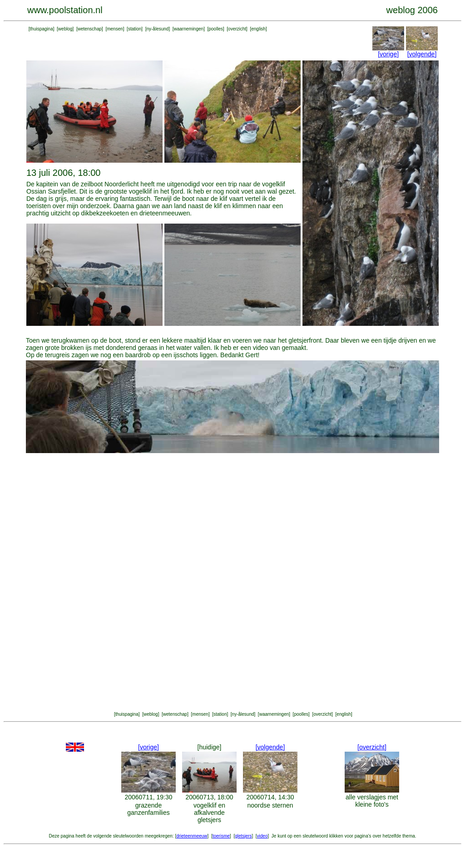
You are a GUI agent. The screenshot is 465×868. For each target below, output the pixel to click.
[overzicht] (372, 747)
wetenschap (90, 29)
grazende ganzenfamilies (148, 809)
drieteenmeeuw (192, 836)
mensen (115, 29)
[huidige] (210, 747)
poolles (216, 29)
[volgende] (422, 54)
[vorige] (388, 54)
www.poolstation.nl (65, 10)
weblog (65, 29)
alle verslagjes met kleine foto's (372, 801)
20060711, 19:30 (148, 797)
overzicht (237, 29)
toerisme (221, 836)
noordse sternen (270, 805)
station (135, 29)
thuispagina (42, 29)
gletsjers (243, 836)
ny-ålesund (157, 29)
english (258, 29)
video (262, 836)
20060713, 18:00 (209, 797)
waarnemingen (189, 29)
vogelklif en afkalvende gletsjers (209, 813)
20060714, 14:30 (270, 797)
